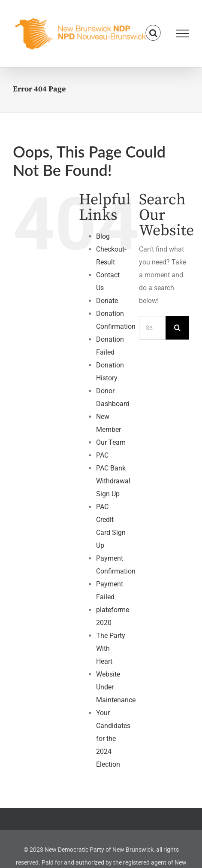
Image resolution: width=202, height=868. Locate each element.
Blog (103, 236)
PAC (102, 455)
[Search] (177, 328)
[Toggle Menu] (183, 33)
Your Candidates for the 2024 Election (113, 739)
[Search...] (152, 328)
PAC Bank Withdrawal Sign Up (113, 481)
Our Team (111, 442)
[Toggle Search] (153, 33)
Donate (107, 301)
